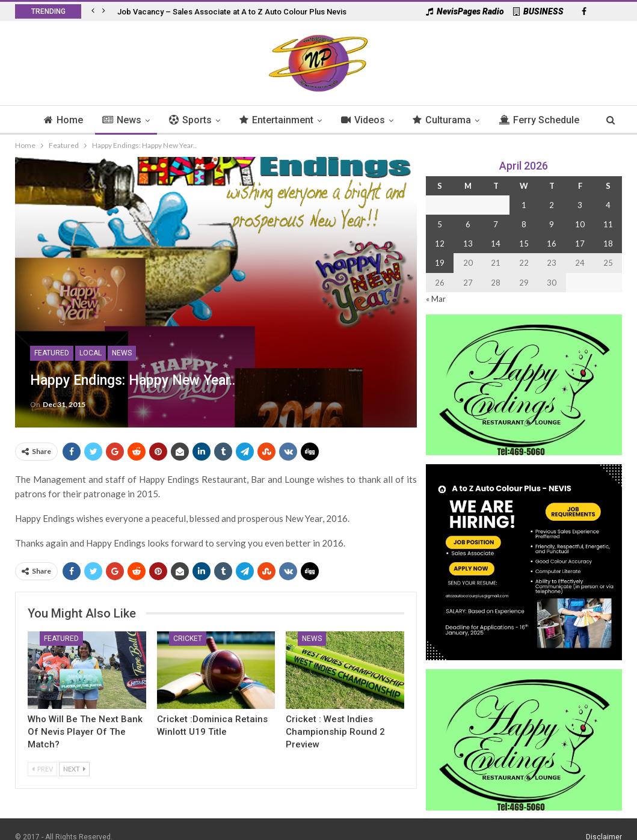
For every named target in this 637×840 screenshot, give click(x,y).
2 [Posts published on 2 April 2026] (552, 205)
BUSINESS (538, 11)
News (142, 120)
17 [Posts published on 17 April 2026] (580, 244)
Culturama (469, 120)
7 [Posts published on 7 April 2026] (496, 224)
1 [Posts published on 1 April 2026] (524, 205)
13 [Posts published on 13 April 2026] (468, 244)
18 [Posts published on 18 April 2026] (608, 244)
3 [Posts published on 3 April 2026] (580, 205)
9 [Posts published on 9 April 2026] (552, 224)
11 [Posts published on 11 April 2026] (608, 224)
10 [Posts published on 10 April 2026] (580, 224)
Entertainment (300, 120)
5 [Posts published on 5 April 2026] (440, 224)
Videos (389, 120)
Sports (213, 120)
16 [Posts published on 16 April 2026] (552, 244)
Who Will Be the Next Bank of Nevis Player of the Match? (85, 732)
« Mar (436, 299)
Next (74, 769)
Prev (42, 769)
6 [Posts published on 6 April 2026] (468, 224)
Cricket (188, 639)
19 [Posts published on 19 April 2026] (440, 263)
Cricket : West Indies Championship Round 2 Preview (335, 732)
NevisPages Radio (465, 11)
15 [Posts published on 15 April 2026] (524, 244)
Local (91, 353)
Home (82, 120)
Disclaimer (604, 824)
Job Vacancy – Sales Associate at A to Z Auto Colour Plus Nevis (232, 12)
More (540, 120)
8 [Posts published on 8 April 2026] (524, 224)
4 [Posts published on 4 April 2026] (608, 205)
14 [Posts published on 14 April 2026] (496, 244)
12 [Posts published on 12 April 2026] (440, 244)
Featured (52, 353)
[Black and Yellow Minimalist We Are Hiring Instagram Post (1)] (524, 561)
